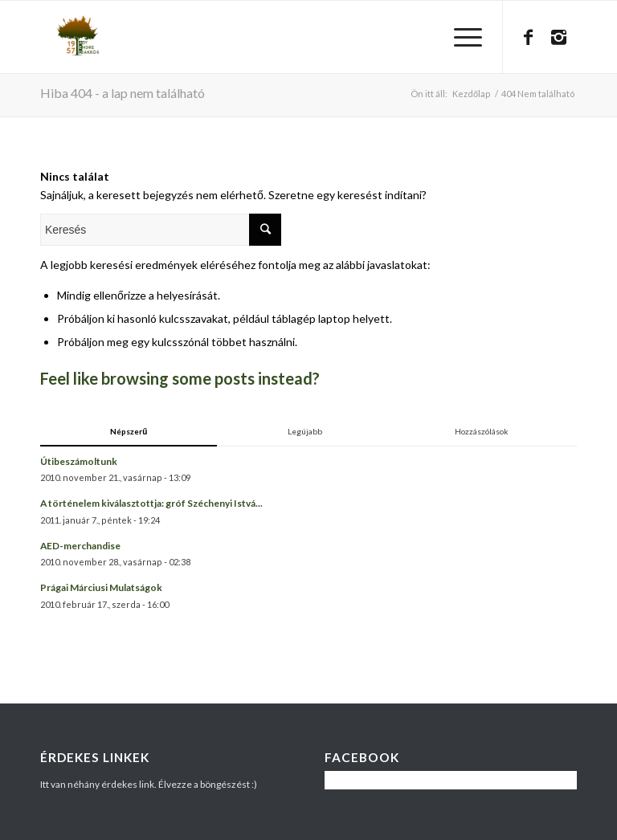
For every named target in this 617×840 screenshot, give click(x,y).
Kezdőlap (471, 94)
